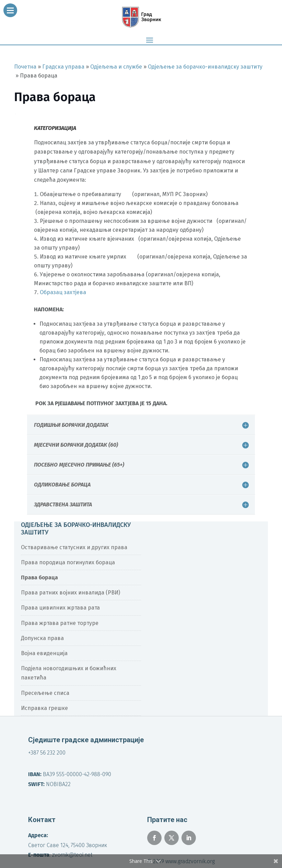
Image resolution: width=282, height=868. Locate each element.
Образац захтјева (63, 292)
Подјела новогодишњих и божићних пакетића (69, 673)
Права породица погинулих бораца (68, 562)
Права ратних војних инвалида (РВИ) (70, 593)
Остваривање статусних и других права (74, 547)
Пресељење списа (45, 693)
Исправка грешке (44, 708)
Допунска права (42, 638)
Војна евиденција (44, 653)
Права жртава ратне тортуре (60, 623)
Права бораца (39, 577)
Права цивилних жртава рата (60, 608)
